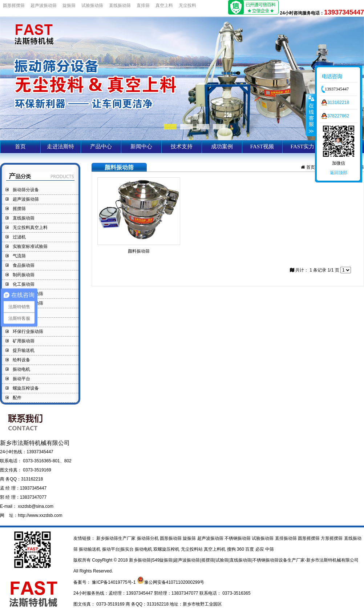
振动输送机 (90, 549)
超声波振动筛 (44, 5)
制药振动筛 (24, 275)
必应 (260, 549)
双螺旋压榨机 (167, 549)
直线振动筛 (120, 5)
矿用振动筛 (24, 341)
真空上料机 (215, 549)
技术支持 (182, 146)
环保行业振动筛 (28, 331)
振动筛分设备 (26, 190)
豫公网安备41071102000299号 (174, 582)
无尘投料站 (192, 549)
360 (241, 549)
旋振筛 (69, 5)
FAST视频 (262, 146)
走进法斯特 (60, 146)
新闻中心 (141, 146)
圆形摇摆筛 (14, 5)
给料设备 (21, 360)
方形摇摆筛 (332, 538)
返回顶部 (339, 173)
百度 (250, 549)
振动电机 (21, 369)
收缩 (311, 115)
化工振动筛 (24, 284)
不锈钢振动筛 (238, 538)
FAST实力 (303, 146)
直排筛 (143, 5)
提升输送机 (24, 350)
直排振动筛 (286, 538)
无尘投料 (187, 5)
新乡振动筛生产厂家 (116, 538)
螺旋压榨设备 (26, 388)
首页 (20, 146)
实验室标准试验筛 (30, 246)
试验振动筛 (92, 5)
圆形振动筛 (171, 538)
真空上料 (164, 5)
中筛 (270, 549)
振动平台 (21, 379)
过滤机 (19, 237)
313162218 (338, 102)
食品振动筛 (24, 265)
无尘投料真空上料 (30, 228)
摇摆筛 (19, 209)
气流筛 (19, 256)
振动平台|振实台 (118, 549)
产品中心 (101, 146)
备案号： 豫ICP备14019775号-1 (105, 582)
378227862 (338, 116)
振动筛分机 (148, 538)
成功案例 (222, 146)
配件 (17, 398)
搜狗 (232, 549)
